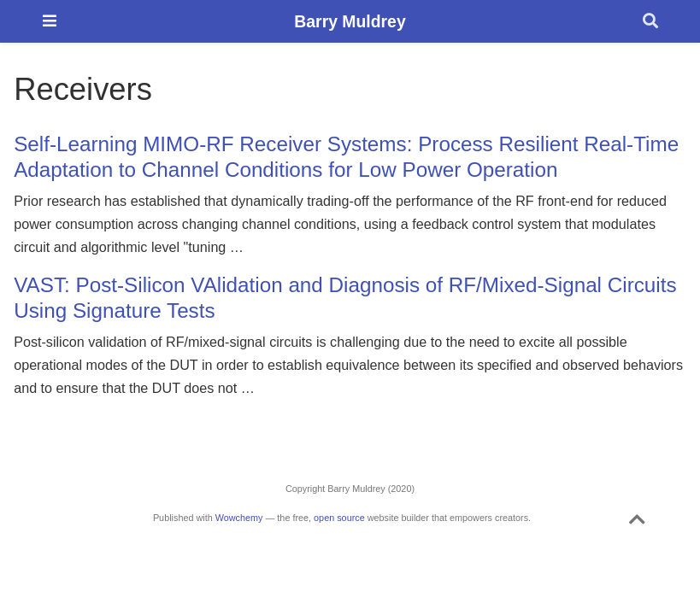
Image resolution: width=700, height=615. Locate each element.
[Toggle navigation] (50, 21)
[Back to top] (637, 523)
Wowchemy (239, 518)
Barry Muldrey (350, 21)
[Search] (650, 22)
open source (339, 518)
